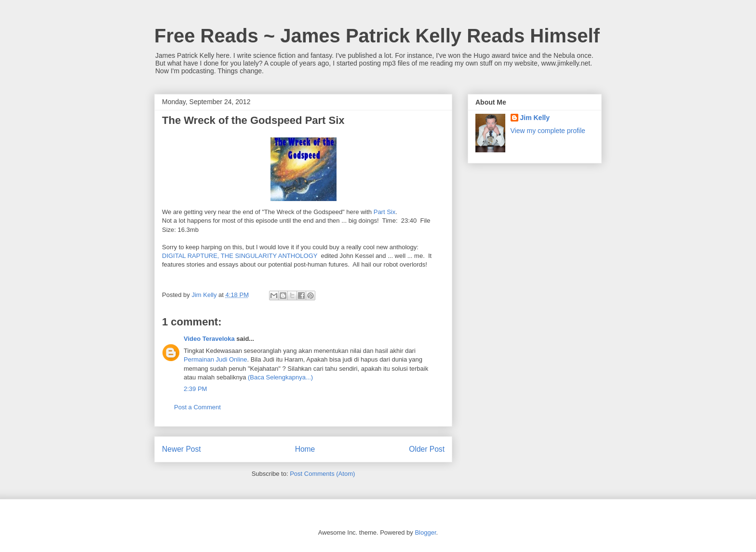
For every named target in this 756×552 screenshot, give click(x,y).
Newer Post (182, 449)
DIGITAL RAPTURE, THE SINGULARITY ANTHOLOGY (240, 256)
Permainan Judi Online (216, 359)
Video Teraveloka (209, 339)
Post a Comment (197, 407)
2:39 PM (195, 389)
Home (305, 449)
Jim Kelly (535, 118)
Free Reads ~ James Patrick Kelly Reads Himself (377, 36)
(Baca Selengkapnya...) (280, 377)
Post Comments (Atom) (322, 474)
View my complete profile (548, 131)
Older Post (427, 449)
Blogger (425, 532)
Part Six (385, 212)
